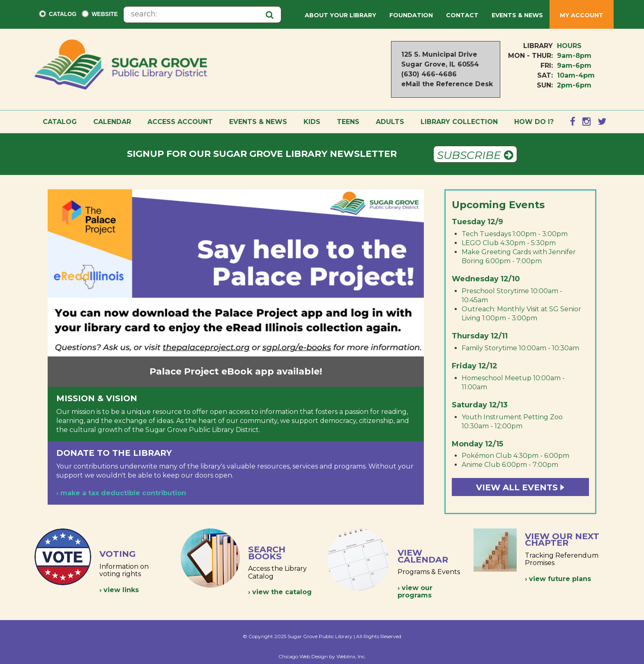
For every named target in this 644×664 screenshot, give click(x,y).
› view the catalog (280, 592)
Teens (348, 122)
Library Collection (459, 122)
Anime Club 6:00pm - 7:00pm (510, 465)
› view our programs (415, 592)
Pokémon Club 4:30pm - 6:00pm (515, 456)
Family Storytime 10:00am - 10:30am (520, 348)
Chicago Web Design (303, 656)
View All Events (520, 487)
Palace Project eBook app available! (236, 371)
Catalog (63, 14)
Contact (462, 15)
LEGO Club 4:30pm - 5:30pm (509, 243)
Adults (390, 122)
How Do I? (534, 122)
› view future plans (558, 579)
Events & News (517, 15)
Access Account (180, 122)
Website (105, 14)
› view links (119, 590)
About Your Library (340, 15)
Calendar (112, 122)
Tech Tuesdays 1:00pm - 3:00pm (515, 234)
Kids (312, 122)
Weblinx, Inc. (351, 656)
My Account (582, 15)
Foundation (411, 15)
